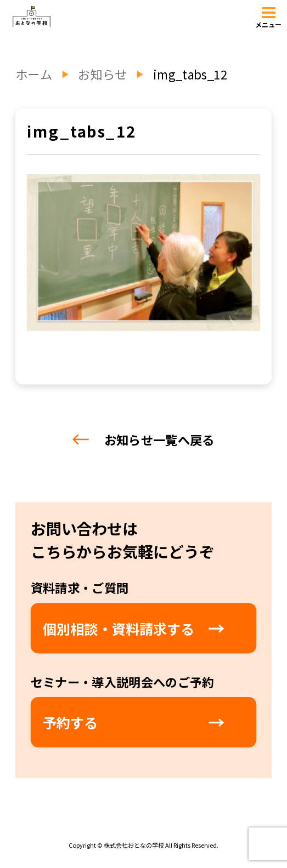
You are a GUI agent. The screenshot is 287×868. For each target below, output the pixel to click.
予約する (70, 722)
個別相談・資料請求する (119, 629)
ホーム (34, 74)
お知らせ (102, 74)
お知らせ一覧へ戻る (143, 440)
